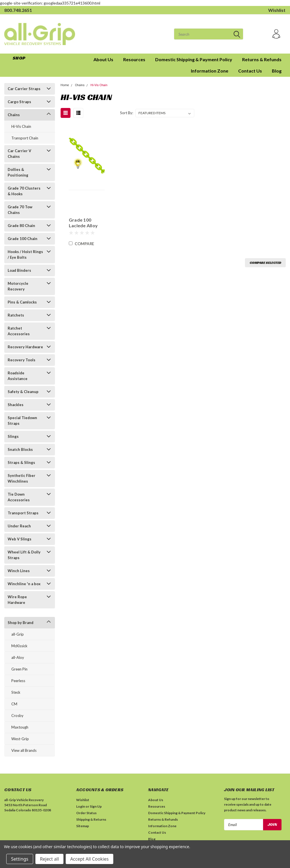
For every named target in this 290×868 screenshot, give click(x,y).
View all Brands (24, 750)
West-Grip (20, 739)
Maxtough (20, 727)
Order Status (86, 813)
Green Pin (19, 669)
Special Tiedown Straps (22, 421)
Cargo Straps (19, 102)
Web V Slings (20, 539)
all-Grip (18, 634)
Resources (134, 59)
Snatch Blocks (20, 449)
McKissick (19, 646)
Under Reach (19, 526)
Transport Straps (23, 513)
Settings (20, 859)
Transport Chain (25, 138)
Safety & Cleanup (23, 392)
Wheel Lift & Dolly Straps (24, 555)
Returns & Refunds (262, 59)
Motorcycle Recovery (18, 286)
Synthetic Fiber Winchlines (22, 478)
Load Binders (19, 270)
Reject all (49, 859)
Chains (14, 115)
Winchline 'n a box (24, 584)
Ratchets (16, 315)
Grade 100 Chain (23, 239)
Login (81, 806)
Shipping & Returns (91, 819)
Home (65, 85)
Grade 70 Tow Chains (20, 210)
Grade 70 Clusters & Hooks (24, 191)
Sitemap (83, 826)
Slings (13, 436)
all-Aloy (18, 657)
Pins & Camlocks (22, 302)
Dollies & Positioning (18, 172)
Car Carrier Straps (24, 89)
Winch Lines (19, 571)
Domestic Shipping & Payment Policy (194, 59)
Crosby (17, 716)
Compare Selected (265, 263)
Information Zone (210, 71)
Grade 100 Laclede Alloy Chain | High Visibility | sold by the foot (85, 223)
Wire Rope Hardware (17, 600)
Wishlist (277, 10)
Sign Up (96, 806)
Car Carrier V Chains (19, 154)
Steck (16, 692)
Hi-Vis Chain (21, 126)
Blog (277, 71)
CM (14, 704)
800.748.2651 (18, 10)
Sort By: (127, 113)
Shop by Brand (21, 623)
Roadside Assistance (18, 376)
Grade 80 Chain (21, 226)
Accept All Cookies (89, 859)
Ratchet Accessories (19, 331)
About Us (103, 59)
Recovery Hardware (25, 347)
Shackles (16, 405)
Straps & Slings (21, 462)
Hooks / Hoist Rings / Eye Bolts (25, 254)
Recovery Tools (22, 360)
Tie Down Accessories (19, 497)
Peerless (18, 681)
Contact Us (250, 71)
